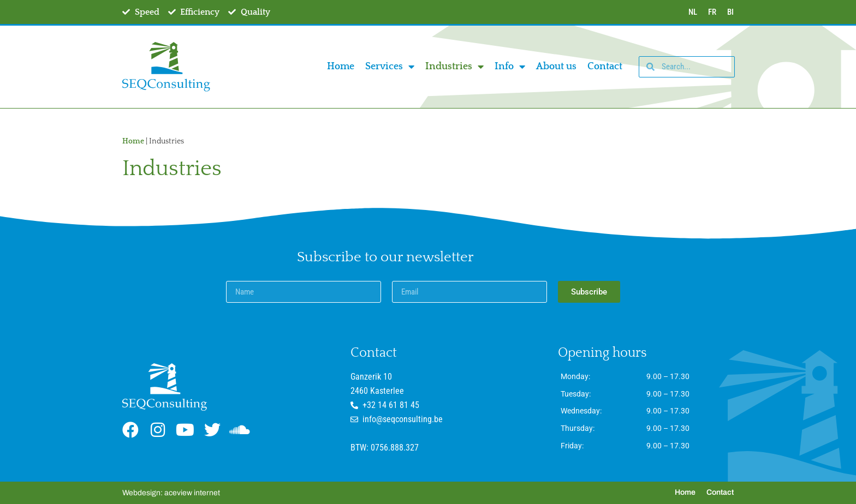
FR (712, 12)
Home (341, 67)
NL (693, 12)
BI (730, 12)
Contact (605, 67)
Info (510, 67)
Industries (454, 67)
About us (556, 67)
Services (390, 67)
